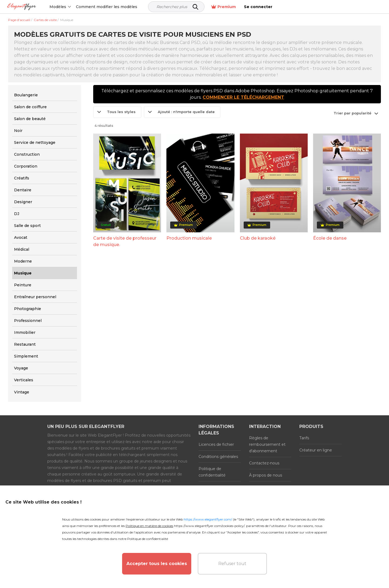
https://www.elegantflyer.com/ (208, 519)
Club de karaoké (258, 238)
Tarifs (304, 438)
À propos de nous (266, 475)
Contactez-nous (264, 463)
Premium (329, 7)
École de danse (330, 238)
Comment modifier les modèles (118, 7)
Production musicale (189, 238)
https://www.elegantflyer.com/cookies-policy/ (209, 526)
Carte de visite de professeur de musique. (125, 241)
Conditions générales (218, 457)
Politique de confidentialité (212, 472)
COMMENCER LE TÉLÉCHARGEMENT (243, 97)
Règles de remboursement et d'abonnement (267, 444)
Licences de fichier (216, 444)
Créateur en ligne (316, 450)
